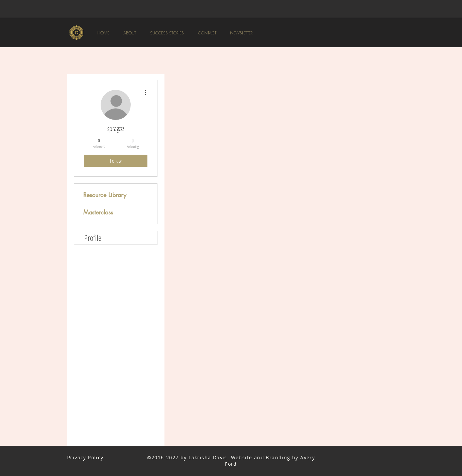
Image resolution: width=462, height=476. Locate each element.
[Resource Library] (106, 195)
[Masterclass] (106, 212)
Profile (93, 238)
